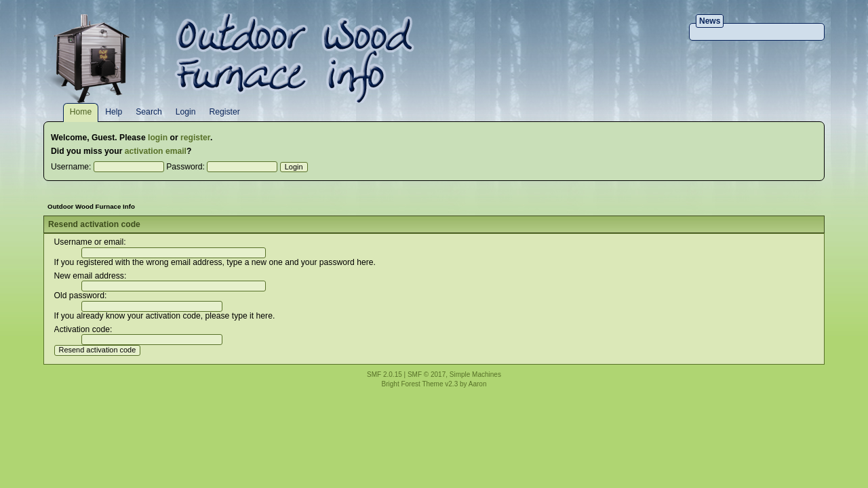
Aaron (478, 384)
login (158, 138)
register (195, 138)
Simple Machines (475, 374)
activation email (156, 151)
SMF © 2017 (427, 374)
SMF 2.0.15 (384, 374)
